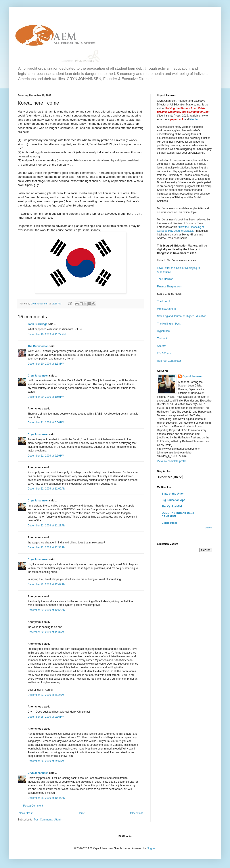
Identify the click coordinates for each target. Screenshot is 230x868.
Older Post (136, 813)
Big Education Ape (173, 500)
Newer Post (26, 813)
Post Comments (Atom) (48, 820)
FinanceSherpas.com (170, 287)
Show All (208, 528)
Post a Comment (33, 806)
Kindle (194, 119)
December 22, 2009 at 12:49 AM (47, 584)
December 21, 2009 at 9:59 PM (46, 456)
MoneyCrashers (166, 309)
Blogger (151, 848)
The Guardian (165, 279)
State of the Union (173, 494)
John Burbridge (37, 324)
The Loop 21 (164, 301)
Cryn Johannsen (38, 376)
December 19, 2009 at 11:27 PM (47, 334)
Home (81, 813)
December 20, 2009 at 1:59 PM (46, 397)
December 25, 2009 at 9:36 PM (46, 717)
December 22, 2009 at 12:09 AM (47, 489)
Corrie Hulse (170, 523)
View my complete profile (172, 461)
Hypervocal (164, 331)
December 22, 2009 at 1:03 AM (46, 632)
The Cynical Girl (172, 507)
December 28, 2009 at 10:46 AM (47, 798)
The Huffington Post (169, 324)
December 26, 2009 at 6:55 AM (46, 761)
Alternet (162, 346)
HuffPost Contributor (169, 361)
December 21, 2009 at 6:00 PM (46, 423)
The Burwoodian (38, 346)
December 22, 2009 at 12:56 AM (47, 610)
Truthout (162, 338)
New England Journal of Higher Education (182, 316)
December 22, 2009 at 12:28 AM (47, 526)
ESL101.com (165, 353)
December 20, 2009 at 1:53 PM (46, 364)
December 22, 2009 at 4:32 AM (46, 695)
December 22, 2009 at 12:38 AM (47, 547)
